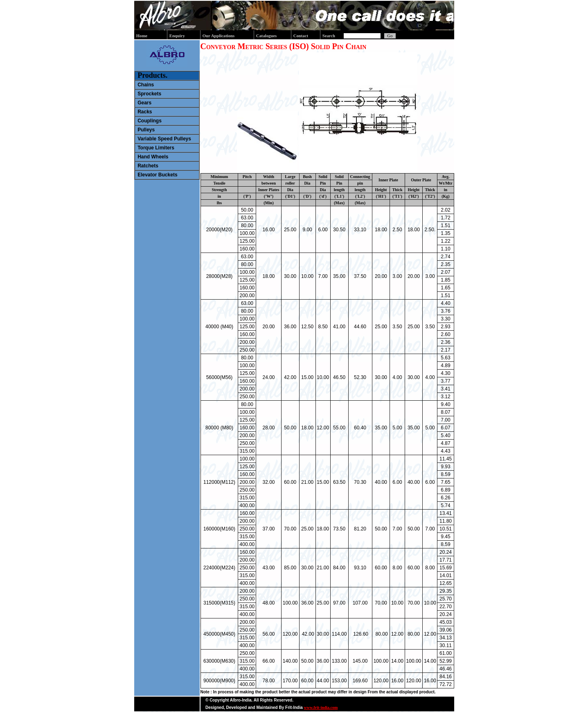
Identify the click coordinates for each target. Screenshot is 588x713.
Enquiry (177, 36)
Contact (301, 36)
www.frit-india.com (321, 707)
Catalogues (266, 36)
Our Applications (219, 36)
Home (142, 36)
